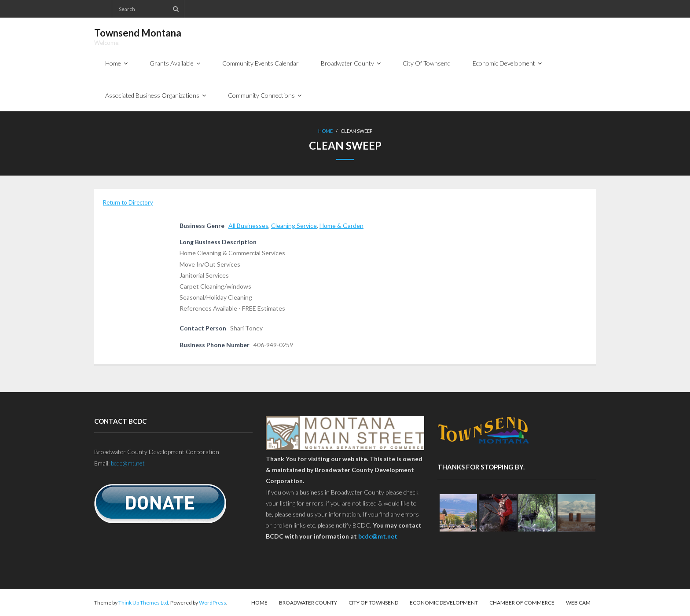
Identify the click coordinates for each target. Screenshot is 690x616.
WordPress (213, 603)
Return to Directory (128, 202)
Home (325, 131)
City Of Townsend (373, 603)
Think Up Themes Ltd (143, 603)
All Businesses (248, 225)
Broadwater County (308, 603)
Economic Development (444, 603)
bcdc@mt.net (128, 463)
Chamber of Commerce (522, 603)
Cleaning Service (294, 225)
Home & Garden (341, 225)
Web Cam (578, 603)
